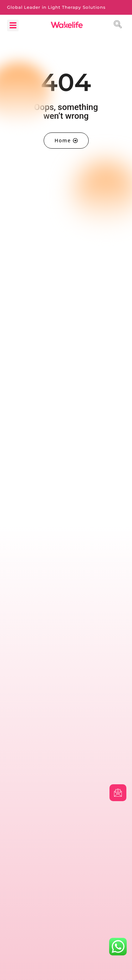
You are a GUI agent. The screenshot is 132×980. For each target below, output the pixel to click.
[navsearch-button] (119, 25)
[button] (13, 25)
